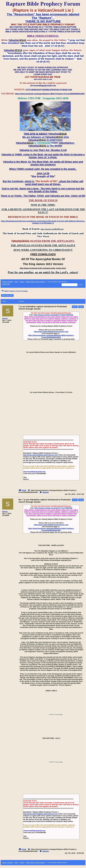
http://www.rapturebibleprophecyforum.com (51, 332)
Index (16, 282)
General (22, 282)
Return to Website (7, 282)
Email (24, 490)
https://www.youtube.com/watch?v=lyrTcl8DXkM (53, 508)
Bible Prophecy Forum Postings (36, 282)
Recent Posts (6, 284)
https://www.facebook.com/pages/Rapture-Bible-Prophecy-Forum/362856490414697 (51, 336)
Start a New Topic (7, 295)
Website (46, 492)
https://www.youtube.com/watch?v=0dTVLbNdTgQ (53, 315)
